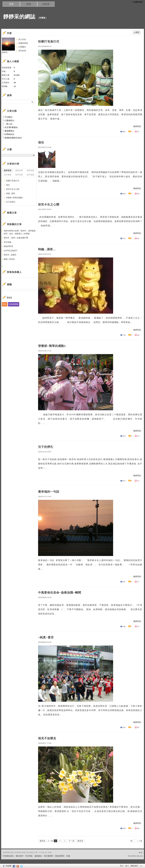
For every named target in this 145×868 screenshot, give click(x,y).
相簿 (29, 4)
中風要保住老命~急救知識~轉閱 (60, 593)
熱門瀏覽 (8, 175)
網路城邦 (134, 866)
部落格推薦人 (14, 272)
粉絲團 (8, 866)
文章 (11, 4)
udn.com (140, 856)
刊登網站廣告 (8, 856)
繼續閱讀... (138, 126)
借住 (41, 142)
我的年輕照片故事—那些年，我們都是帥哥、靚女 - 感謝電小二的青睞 (20, 232)
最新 (137, 32)
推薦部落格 (23, 43)
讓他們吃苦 (8, 246)
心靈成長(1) (9, 120)
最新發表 (8, 170)
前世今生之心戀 (49, 204)
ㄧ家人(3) (8, 124)
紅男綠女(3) (9, 134)
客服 (68, 856)
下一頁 (71, 841)
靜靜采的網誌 (19, 17)
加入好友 (22, 39)
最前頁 (42, 841)
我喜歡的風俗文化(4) (13, 138)
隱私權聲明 (60, 856)
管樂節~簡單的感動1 (52, 346)
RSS (5, 304)
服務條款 (38, 856)
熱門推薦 (30, 175)
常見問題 (29, 856)
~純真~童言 (46, 637)
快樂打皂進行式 (49, 41)
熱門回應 (19, 175)
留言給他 (22, 51)
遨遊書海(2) (9, 131)
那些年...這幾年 (10, 255)
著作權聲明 (49, 856)
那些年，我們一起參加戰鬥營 (16, 238)
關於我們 (19, 856)
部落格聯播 (14, 304)
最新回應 (19, 170)
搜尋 (33, 102)
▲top (140, 852)
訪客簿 (46, 4)
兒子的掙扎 (46, 447)
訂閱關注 (22, 47)
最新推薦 (30, 170)
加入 (127, 866)
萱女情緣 (8, 242)
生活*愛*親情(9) (11, 127)
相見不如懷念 (47, 738)
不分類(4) (8, 117)
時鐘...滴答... (47, 249)
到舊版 (42, 18)
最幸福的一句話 (49, 492)
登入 (122, 866)
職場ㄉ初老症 (9, 259)
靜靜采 (5, 52)
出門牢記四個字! (11, 251)
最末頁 (80, 841)
